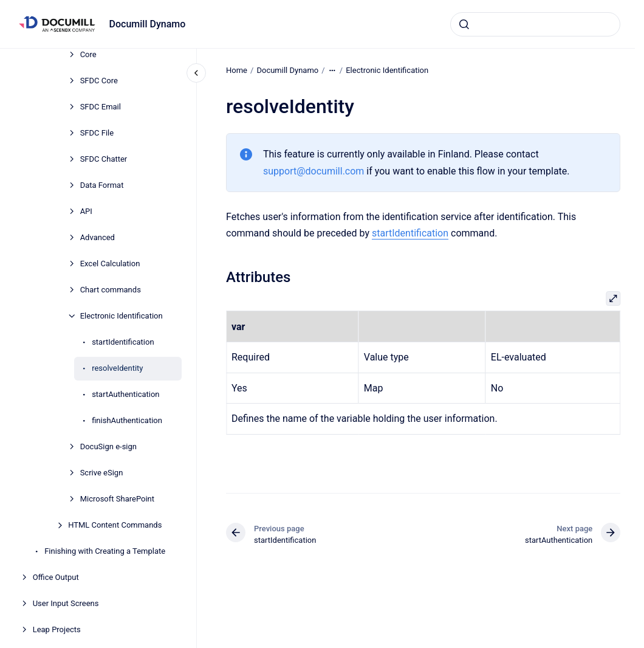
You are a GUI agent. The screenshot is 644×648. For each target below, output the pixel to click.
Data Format (102, 185)
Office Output (56, 577)
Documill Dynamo (148, 24)
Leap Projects (57, 629)
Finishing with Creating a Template (105, 551)
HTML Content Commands (115, 525)
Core (88, 54)
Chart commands (111, 290)
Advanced (98, 237)
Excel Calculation (110, 264)
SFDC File (97, 133)
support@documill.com (313, 171)
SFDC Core (99, 81)
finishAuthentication (127, 420)
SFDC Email (101, 107)
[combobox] (535, 24)
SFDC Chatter (104, 159)
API (86, 211)
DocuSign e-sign (108, 446)
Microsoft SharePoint (117, 499)
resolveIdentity (117, 368)
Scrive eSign (102, 473)
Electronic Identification (122, 316)
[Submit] (464, 24)
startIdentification (123, 342)
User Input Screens (66, 603)
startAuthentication (125, 394)
